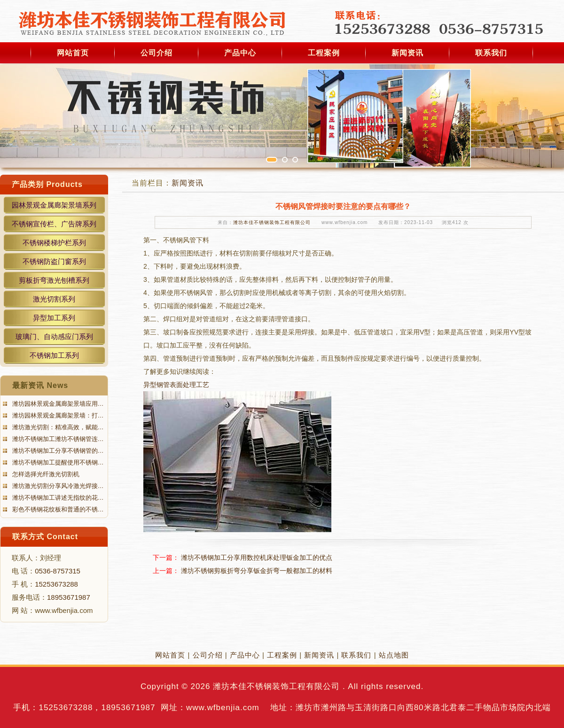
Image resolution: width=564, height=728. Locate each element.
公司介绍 (157, 53)
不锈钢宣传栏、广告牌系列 (54, 224)
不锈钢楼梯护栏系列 (54, 243)
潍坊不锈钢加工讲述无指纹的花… (57, 498)
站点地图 (394, 655)
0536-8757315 (58, 571)
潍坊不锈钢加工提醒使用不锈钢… (57, 462)
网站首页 (73, 53)
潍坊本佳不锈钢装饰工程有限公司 (272, 222)
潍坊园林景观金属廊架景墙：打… (57, 415)
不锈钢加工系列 (54, 355)
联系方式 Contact (45, 537)
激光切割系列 (54, 299)
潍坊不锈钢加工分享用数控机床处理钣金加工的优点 (257, 558)
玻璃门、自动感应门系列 (54, 337)
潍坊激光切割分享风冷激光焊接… (57, 486)
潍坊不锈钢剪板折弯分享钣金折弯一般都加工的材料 (257, 571)
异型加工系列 (54, 318)
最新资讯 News (40, 385)
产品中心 (240, 53)
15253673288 (56, 584)
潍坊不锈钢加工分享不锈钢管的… (57, 451)
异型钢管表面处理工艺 (176, 385)
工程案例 (324, 53)
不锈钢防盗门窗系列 (54, 261)
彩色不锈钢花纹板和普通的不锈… (57, 509)
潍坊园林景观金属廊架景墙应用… (57, 404)
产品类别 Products (47, 184)
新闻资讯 (407, 53)
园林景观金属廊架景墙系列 (54, 205)
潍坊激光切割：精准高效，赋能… (57, 427)
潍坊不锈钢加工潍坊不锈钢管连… (57, 439)
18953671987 (69, 597)
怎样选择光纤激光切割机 (45, 474)
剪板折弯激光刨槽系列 (54, 280)
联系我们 (491, 53)
